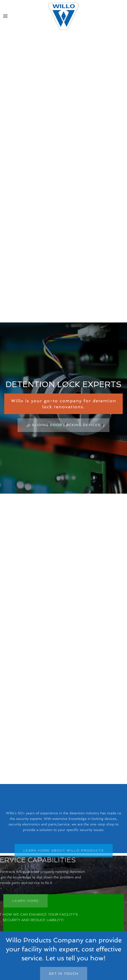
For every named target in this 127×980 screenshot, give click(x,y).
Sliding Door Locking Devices (63, 425)
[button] (5, 16)
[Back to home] (63, 16)
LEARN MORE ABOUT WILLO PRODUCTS (64, 855)
